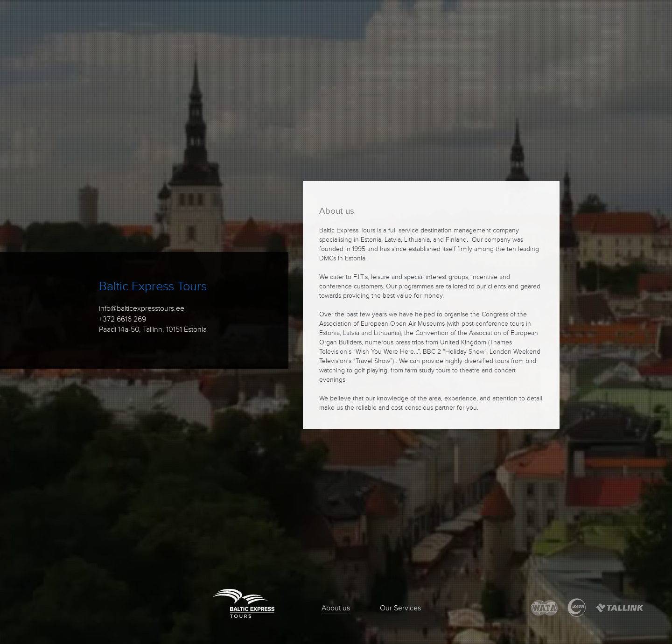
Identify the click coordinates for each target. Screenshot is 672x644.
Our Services (400, 608)
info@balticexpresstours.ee (142, 308)
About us (336, 608)
